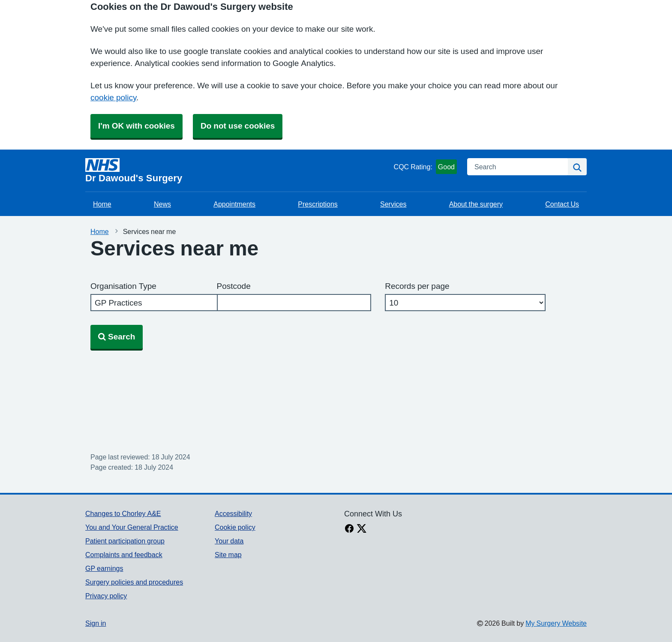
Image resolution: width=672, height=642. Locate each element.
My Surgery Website (556, 623)
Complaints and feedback (124, 555)
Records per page (417, 286)
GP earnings (104, 568)
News (162, 204)
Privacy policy (106, 596)
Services (393, 204)
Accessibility (233, 513)
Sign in (96, 623)
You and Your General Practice (132, 527)
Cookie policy (235, 527)
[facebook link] (349, 529)
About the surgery (476, 204)
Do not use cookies (238, 126)
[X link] (362, 529)
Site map (228, 555)
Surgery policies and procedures (134, 582)
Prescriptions (318, 204)
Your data (229, 541)
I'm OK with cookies (136, 126)
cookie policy (113, 97)
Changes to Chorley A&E (123, 513)
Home (102, 204)
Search (117, 337)
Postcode (234, 286)
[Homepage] (238, 171)
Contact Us (562, 204)
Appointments (234, 204)
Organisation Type (123, 286)
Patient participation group (125, 541)
